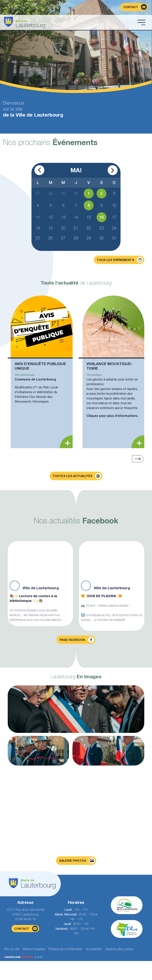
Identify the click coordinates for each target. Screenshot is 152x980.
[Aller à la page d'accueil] (69, 22)
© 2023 (23, 957)
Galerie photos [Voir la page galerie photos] (77, 860)
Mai (76, 170)
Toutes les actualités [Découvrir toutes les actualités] (77, 476)
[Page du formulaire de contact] (134, 7)
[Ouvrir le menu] (142, 22)
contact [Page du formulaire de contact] (26, 929)
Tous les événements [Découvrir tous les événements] (120, 260)
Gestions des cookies (119, 949)
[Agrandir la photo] (76, 709)
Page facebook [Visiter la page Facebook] (77, 640)
